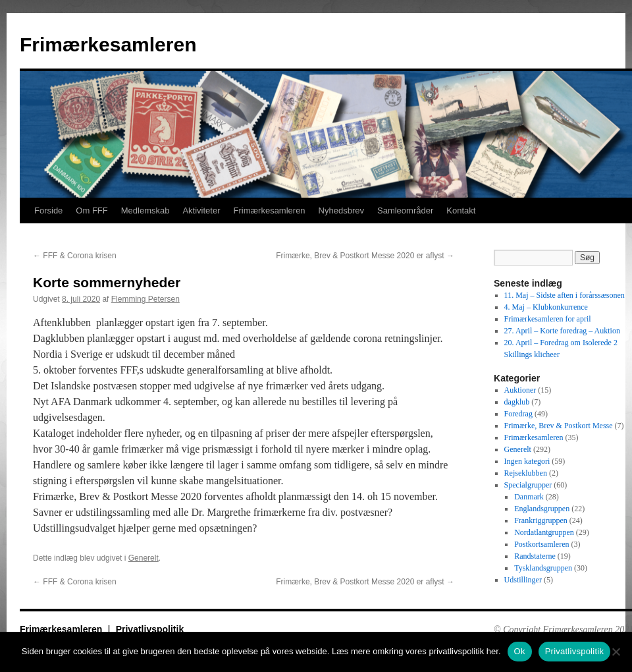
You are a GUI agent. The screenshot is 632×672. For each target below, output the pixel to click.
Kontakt (461, 210)
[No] (616, 652)
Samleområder (405, 210)
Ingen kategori (527, 461)
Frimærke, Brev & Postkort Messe (559, 426)
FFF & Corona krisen (75, 256)
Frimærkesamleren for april (548, 319)
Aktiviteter (201, 210)
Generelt (144, 558)
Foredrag (518, 414)
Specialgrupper (528, 485)
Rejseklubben (526, 473)
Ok (520, 651)
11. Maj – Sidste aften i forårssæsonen (565, 295)
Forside (48, 210)
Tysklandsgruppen (543, 568)
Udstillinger (523, 580)
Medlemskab (145, 210)
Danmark (529, 497)
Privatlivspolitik (150, 629)
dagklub (517, 402)
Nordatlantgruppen (544, 532)
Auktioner (520, 390)
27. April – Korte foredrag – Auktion (562, 331)
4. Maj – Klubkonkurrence (546, 307)
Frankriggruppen (541, 520)
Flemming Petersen (145, 299)
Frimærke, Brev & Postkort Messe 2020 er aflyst (365, 256)
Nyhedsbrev (341, 210)
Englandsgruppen (542, 509)
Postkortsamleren (541, 544)
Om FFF (92, 210)
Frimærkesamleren (108, 44)
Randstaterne (535, 556)
